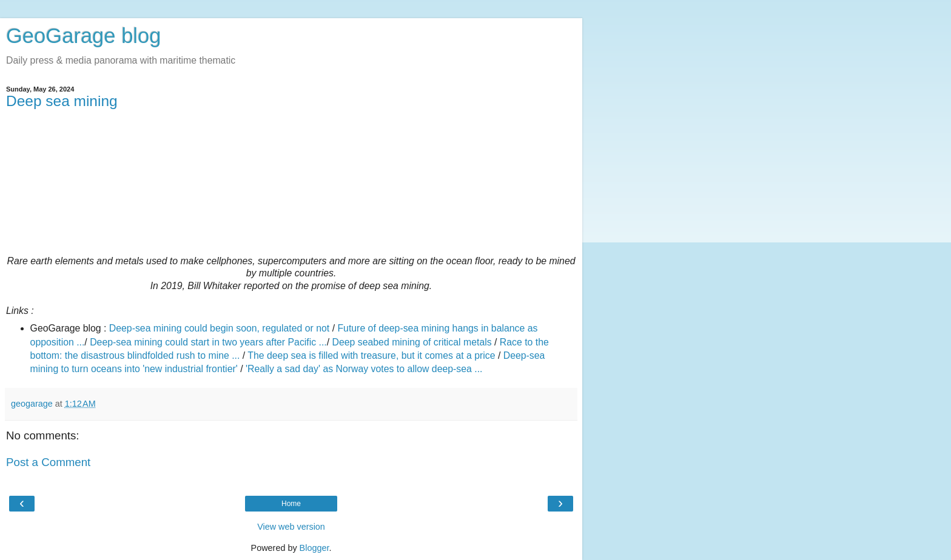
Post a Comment (48, 462)
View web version (291, 527)
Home (291, 504)
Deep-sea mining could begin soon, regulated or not (219, 328)
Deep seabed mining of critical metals (412, 342)
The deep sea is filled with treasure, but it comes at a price (371, 355)
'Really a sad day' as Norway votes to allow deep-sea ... (364, 369)
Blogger (314, 548)
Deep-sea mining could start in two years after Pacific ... (208, 342)
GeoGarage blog (83, 36)
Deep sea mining (62, 101)
